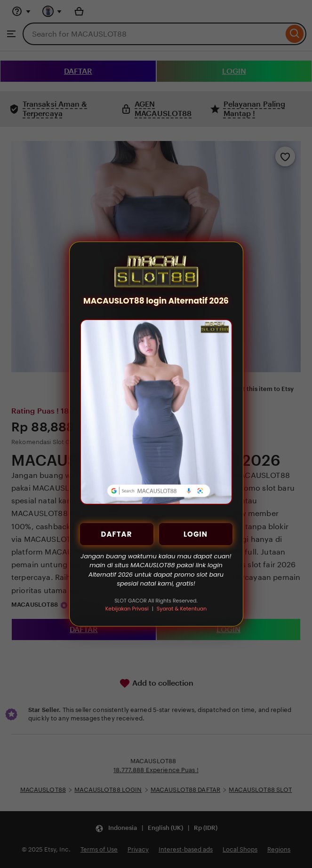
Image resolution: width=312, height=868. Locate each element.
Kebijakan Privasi (127, 609)
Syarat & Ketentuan (182, 609)
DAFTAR (117, 534)
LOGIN (196, 534)
